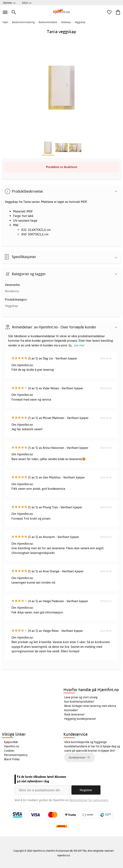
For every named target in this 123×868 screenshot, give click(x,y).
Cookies (9, 751)
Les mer (79, 345)
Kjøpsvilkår (11, 742)
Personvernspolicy (16, 755)
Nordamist (12, 291)
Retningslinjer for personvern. (89, 800)
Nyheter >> (9, 3)
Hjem (5, 22)
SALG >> (27, 3)
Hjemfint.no (12, 746)
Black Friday (12, 759)
